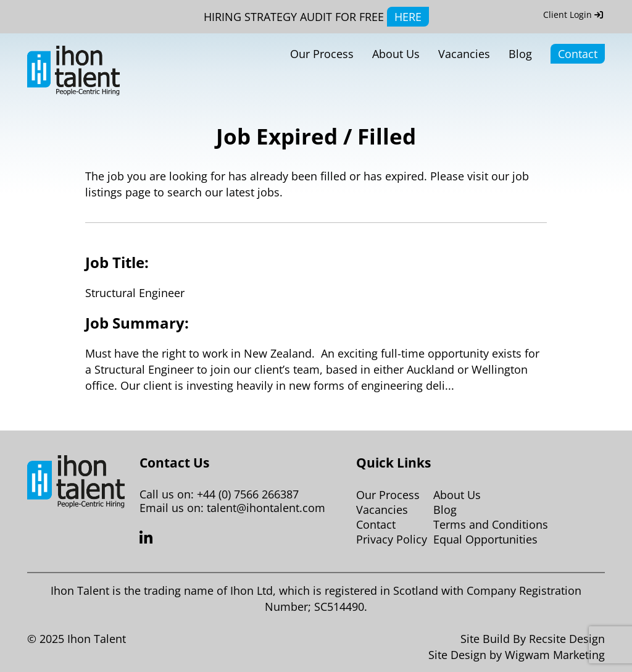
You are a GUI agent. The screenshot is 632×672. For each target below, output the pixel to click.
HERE (408, 17)
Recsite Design (567, 639)
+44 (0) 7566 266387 (248, 494)
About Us (396, 54)
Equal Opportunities (485, 539)
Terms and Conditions (491, 524)
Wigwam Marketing (555, 655)
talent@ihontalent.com (266, 508)
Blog (520, 54)
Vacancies (464, 54)
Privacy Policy (392, 539)
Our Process (322, 54)
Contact (578, 54)
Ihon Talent (97, 639)
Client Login (573, 15)
